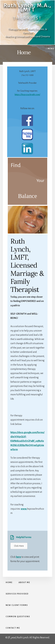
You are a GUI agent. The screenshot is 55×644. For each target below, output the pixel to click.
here (18, 557)
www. (24, 509)
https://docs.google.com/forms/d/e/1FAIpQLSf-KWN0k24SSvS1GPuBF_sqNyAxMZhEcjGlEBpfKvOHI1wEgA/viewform (27, 441)
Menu (51, 49)
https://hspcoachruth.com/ (27, 95)
